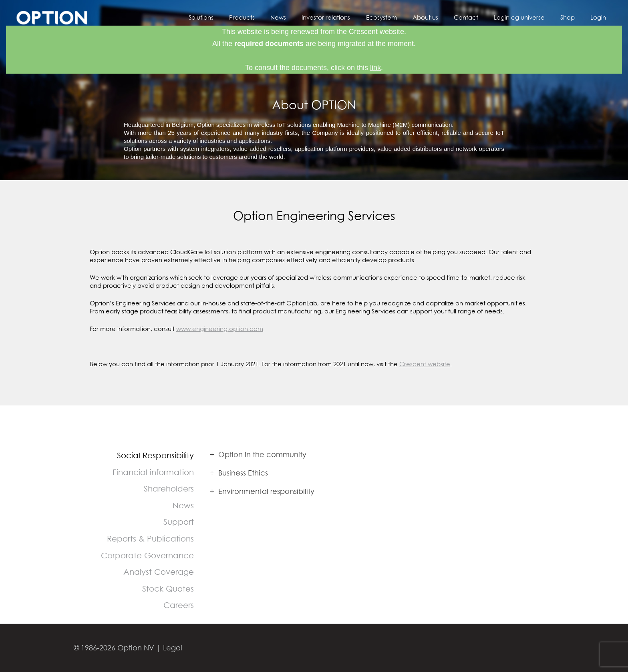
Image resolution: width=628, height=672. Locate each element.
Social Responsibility (155, 455)
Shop (573, 17)
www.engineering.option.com (220, 329)
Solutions (236, 17)
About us (442, 17)
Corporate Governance (147, 555)
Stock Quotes (168, 589)
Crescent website (425, 364)
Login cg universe (528, 17)
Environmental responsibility (262, 491)
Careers (179, 605)
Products (273, 17)
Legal (173, 648)
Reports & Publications (150, 539)
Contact (479, 17)
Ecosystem (402, 17)
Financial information (153, 472)
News (306, 17)
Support (179, 522)
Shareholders (169, 488)
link (375, 68)
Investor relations (350, 17)
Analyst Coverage (159, 572)
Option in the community (258, 454)
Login (600, 17)
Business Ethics (239, 473)
